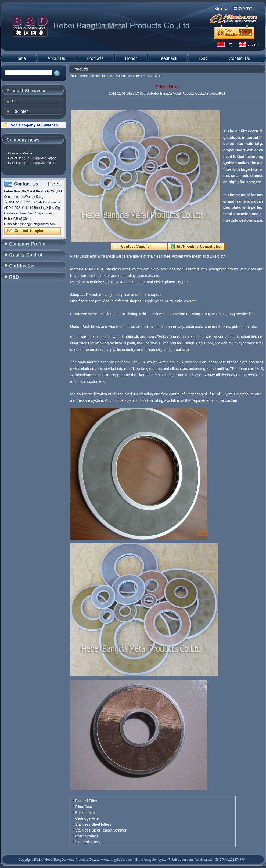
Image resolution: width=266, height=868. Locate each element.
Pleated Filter (86, 801)
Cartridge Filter (87, 818)
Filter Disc (83, 807)
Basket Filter (85, 813)
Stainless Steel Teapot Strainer (101, 830)
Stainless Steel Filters (93, 824)
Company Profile (20, 153)
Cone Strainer (87, 836)
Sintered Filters (88, 842)
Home (105, 76)
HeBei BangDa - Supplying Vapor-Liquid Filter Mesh (32, 158)
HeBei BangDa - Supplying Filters (32, 163)
